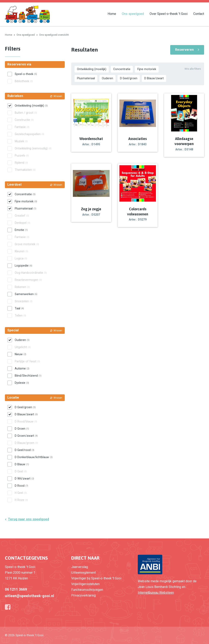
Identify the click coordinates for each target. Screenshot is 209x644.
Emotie (21, 230)
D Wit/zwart (24, 479)
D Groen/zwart (26, 436)
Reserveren (184, 50)
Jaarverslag (80, 567)
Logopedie (23, 266)
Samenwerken (26, 294)
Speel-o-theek (26, 74)
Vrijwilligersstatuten (85, 584)
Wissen (58, 96)
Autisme (22, 368)
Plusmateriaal (86, 78)
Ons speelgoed (133, 14)
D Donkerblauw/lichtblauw (34, 457)
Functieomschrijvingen (87, 590)
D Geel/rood (24, 450)
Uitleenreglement (83, 573)
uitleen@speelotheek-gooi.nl (29, 596)
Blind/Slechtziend (28, 376)
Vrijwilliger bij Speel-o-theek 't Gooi (96, 578)
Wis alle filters (193, 69)
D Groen (22, 429)
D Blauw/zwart (154, 78)
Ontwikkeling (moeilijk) (92, 69)
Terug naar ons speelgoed (28, 519)
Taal (19, 308)
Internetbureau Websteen (156, 593)
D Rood (21, 486)
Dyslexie (22, 383)
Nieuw (21, 354)
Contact (199, 14)
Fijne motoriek (147, 69)
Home (112, 14)
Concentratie (122, 69)
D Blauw (22, 464)
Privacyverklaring (83, 595)
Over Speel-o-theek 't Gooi (169, 14)
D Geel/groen (129, 78)
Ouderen (107, 78)
